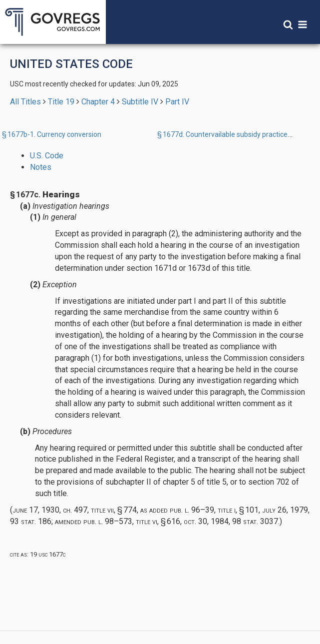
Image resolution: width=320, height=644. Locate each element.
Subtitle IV (140, 102)
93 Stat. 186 (31, 521)
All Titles (25, 102)
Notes (41, 167)
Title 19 (61, 102)
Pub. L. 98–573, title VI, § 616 (132, 521)
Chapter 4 (98, 102)
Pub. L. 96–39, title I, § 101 (214, 510)
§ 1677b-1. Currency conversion (52, 134)
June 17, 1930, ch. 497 (50, 510)
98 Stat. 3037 (255, 521)
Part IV (177, 102)
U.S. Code (47, 156)
